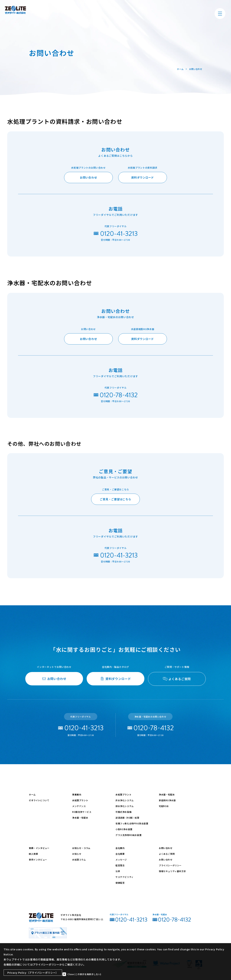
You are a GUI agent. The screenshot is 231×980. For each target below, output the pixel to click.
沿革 (118, 871)
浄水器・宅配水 (80, 818)
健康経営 (120, 883)
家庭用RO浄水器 (167, 800)
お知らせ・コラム (81, 848)
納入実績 (33, 854)
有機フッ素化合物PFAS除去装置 (132, 823)
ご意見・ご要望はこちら (115, 499)
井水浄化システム (125, 800)
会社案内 (120, 848)
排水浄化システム (125, 806)
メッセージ (121, 860)
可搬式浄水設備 (123, 812)
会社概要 (120, 854)
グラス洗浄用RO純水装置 (128, 835)
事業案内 (77, 794)
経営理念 (120, 865)
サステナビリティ (125, 877)
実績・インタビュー (39, 848)
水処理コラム (79, 860)
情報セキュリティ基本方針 (172, 871)
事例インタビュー (38, 860)
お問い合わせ (89, 177)
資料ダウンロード (143, 177)
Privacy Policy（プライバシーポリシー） (33, 973)
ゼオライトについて (39, 800)
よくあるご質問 (167, 854)
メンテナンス (79, 806)
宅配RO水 (164, 806)
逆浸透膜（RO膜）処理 (127, 818)
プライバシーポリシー (170, 865)
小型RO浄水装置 (124, 829)
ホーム (32, 794)
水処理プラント (80, 800)
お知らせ (77, 854)
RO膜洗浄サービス (82, 812)
